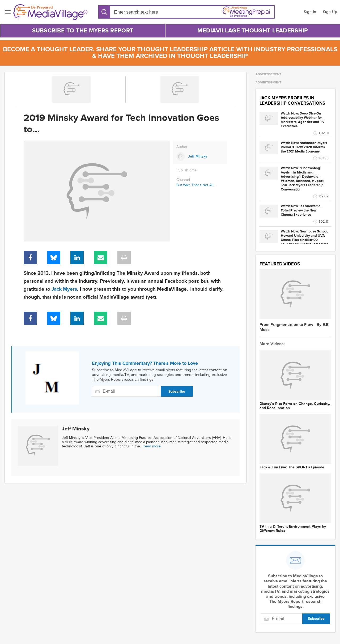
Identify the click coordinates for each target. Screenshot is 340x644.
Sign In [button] (310, 12)
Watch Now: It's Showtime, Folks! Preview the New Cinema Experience (301, 210)
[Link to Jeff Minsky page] (200, 156)
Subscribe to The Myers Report (83, 31)
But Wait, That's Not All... (196, 185)
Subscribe (177, 391)
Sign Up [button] (330, 12)
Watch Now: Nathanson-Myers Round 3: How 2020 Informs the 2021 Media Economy (304, 147)
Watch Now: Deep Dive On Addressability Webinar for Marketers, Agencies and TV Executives (303, 120)
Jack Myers (64, 289)
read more (152, 446)
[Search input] (145, 12)
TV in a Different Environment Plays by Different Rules (293, 529)
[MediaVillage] (50, 12)
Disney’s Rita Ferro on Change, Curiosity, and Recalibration (295, 406)
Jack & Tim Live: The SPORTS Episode (292, 467)
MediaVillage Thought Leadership (253, 31)
